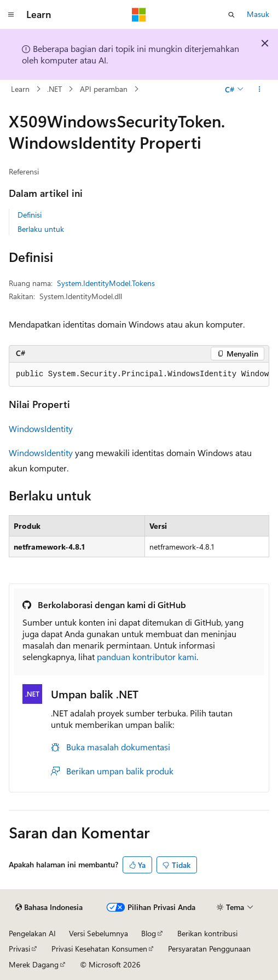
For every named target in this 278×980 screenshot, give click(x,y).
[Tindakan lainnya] (260, 89)
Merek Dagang (34, 964)
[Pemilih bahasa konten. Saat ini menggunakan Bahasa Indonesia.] (49, 907)
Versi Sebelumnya (99, 933)
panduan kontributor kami (147, 657)
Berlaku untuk (41, 229)
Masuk (258, 14)
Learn (20, 89)
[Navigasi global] (11, 15)
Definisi (30, 215)
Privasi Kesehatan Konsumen (99, 949)
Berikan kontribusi (207, 933)
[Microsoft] (139, 15)
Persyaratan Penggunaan (209, 949)
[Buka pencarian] (231, 15)
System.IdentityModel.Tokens (106, 283)
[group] (139, 375)
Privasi (19, 949)
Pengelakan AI (32, 933)
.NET (54, 89)
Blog (149, 933)
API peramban (104, 89)
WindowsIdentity (41, 428)
